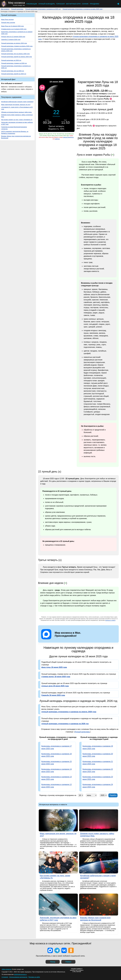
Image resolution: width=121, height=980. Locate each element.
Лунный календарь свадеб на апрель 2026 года (16, 57)
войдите (57, 139)
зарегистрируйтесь (68, 137)
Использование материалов (18, 977)
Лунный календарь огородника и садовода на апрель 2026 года (16, 50)
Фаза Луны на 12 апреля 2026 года (12, 26)
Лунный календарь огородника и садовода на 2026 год (16, 67)
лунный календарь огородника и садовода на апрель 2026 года (69, 712)
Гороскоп (60, 4)
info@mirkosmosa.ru (20, 974)
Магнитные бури (73, 4)
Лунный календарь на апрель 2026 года (14, 43)
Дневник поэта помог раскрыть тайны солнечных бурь (17, 116)
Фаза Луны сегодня (7, 19)
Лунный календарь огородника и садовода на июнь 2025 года (82, 9)
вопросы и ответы (110, 620)
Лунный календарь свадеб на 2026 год (14, 74)
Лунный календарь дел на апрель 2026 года (15, 54)
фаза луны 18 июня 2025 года (54, 667)
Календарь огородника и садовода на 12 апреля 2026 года (17, 33)
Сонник (85, 4)
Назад (53, 962)
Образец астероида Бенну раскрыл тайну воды (16, 112)
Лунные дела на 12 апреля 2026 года (13, 37)
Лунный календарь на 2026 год (11, 60)
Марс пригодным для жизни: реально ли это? (16, 105)
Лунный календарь (47, 4)
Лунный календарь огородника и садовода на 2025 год (43, 9)
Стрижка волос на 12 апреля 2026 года (14, 29)
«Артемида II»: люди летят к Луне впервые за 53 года (17, 108)
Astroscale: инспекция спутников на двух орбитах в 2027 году (17, 123)
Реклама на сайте (34, 977)
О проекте (5, 977)
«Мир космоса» (7, 969)
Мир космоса (5, 9)
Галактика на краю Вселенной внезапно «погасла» (14, 128)
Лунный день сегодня (8, 22)
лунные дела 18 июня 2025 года (55, 686)
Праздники (94, 4)
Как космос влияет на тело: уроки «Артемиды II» (17, 120)
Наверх (68, 962)
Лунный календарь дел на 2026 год (13, 71)
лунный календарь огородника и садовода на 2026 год (65, 724)
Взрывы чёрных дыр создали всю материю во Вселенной (16, 137)
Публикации (32, 4)
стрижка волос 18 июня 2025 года (56, 677)
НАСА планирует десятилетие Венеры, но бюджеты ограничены (15, 132)
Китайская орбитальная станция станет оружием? (17, 102)
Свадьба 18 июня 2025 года (53, 695)
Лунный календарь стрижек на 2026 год (14, 63)
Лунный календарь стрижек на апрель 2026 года (17, 46)
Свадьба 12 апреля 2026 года (11, 40)
